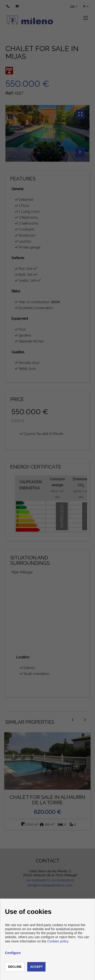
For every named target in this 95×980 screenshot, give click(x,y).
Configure (13, 953)
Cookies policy (58, 941)
